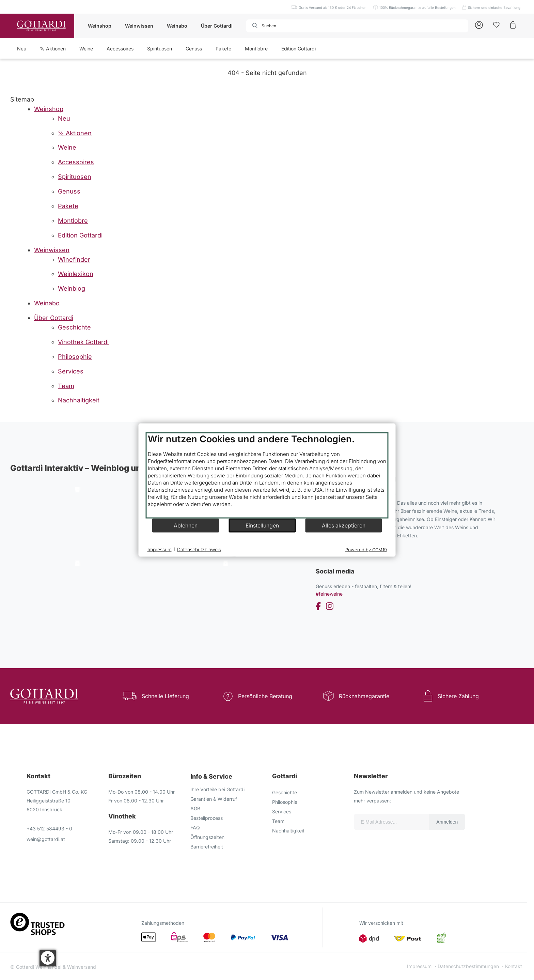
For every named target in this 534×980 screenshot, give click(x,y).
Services (282, 811)
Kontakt (514, 966)
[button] (48, 958)
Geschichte (285, 792)
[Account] (479, 24)
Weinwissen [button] (139, 26)
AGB (195, 808)
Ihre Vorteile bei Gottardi (217, 789)
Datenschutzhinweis (199, 549)
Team (278, 821)
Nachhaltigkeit (288, 831)
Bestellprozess (207, 818)
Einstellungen (262, 525)
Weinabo (177, 26)
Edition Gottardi (299, 49)
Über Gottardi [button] (217, 26)
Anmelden (447, 822)
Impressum (419, 966)
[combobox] (285, 26)
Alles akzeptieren (344, 525)
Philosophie (285, 802)
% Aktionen (53, 49)
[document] (267, 476)
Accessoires (120, 49)
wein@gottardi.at (46, 839)
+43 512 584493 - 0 (49, 829)
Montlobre (256, 49)
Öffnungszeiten (207, 837)
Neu (22, 49)
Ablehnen (186, 525)
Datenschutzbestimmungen (468, 966)
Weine (86, 49)
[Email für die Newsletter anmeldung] (391, 822)
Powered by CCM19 (366, 550)
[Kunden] (496, 25)
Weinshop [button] (100, 26)
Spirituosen (160, 49)
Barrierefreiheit (207, 847)
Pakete (223, 49)
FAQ (195, 828)
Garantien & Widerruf (214, 799)
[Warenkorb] (513, 24)
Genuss (194, 49)
